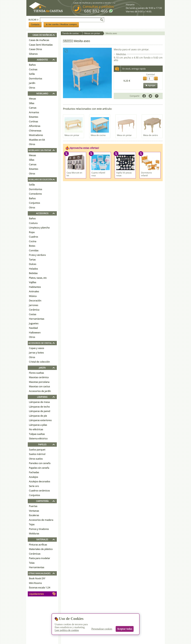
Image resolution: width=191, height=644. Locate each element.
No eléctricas (36, 429)
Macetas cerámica (39, 377)
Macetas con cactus (39, 386)
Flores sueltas (36, 373)
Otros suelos (36, 459)
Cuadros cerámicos (39, 491)
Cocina (33, 241)
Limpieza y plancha (39, 228)
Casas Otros (35, 49)
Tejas (32, 524)
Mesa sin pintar (72, 135)
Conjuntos (34, 203)
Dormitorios (35, 79)
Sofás (32, 74)
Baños (32, 65)
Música (33, 296)
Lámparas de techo (39, 407)
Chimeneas (35, 131)
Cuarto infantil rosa (98, 174)
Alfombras (35, 126)
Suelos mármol (37, 454)
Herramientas (37, 319)
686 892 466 (96, 11)
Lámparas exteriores (40, 420)
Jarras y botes (36, 353)
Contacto (35, 24)
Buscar (34, 20)
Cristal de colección (39, 362)
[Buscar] (102, 20)
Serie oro (34, 486)
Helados (33, 269)
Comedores (35, 194)
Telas (32, 563)
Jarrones (34, 305)
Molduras (34, 533)
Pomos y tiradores (39, 529)
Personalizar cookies (102, 629)
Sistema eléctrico (38, 438)
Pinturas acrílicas (38, 545)
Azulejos (33, 477)
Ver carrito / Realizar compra (61, 24)
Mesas (32, 99)
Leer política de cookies (67, 630)
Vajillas (33, 282)
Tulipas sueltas (37, 434)
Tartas (32, 260)
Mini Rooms (35, 583)
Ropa (32, 232)
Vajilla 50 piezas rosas (124, 174)
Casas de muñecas (39, 40)
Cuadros (33, 237)
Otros (32, 88)
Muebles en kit (37, 140)
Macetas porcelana (39, 382)
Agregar (150, 85)
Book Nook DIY (37, 578)
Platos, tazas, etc (38, 278)
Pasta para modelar (39, 558)
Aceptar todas (125, 629)
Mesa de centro (151, 135)
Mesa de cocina (98, 135)
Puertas (33, 506)
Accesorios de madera (41, 520)
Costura (33, 223)
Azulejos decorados (39, 481)
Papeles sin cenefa (39, 468)
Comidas (34, 250)
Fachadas (34, 472)
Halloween (35, 333)
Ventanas (34, 511)
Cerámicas (35, 554)
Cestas (33, 314)
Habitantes (35, 287)
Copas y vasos (36, 348)
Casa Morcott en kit (74, 174)
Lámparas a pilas (38, 425)
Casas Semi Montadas (41, 45)
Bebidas (33, 273)
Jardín (32, 83)
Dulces (33, 264)
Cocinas (33, 69)
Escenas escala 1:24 (40, 588)
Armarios (34, 112)
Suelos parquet (37, 450)
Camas (33, 108)
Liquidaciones (36, 594)
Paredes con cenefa (40, 463)
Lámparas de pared (39, 411)
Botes (32, 246)
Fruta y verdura (37, 255)
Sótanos (33, 54)
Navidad (33, 328)
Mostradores (36, 135)
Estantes (34, 117)
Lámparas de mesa (39, 402)
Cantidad (150, 74)
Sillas (32, 103)
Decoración (35, 301)
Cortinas (33, 121)
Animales (34, 291)
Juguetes (34, 323)
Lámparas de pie (38, 416)
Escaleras (34, 515)
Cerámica (34, 310)
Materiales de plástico (41, 549)
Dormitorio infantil (146, 174)
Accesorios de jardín (40, 391)
